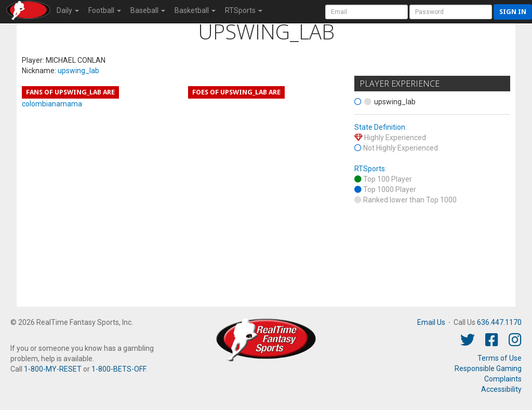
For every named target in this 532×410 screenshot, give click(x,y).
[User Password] (451, 12)
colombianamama (52, 104)
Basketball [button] (195, 10)
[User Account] (367, 12)
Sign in (513, 12)
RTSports (370, 169)
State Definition (380, 127)
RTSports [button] (244, 10)
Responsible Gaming (488, 368)
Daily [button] (68, 10)
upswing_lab (78, 71)
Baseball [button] (148, 10)
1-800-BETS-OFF (118, 369)
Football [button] (105, 10)
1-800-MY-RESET (53, 369)
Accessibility (501, 389)
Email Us (431, 322)
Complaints (503, 379)
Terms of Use (500, 358)
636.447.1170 (499, 322)
